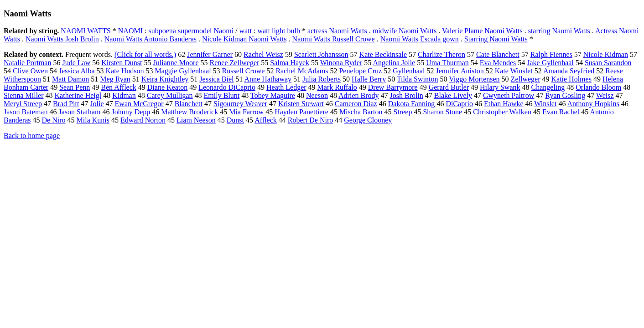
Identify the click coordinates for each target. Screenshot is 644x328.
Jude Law (76, 63)
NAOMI (130, 31)
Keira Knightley (165, 79)
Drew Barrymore (393, 87)
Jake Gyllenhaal (550, 63)
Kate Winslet (514, 71)
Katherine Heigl (78, 95)
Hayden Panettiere (301, 112)
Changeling (548, 87)
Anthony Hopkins (593, 104)
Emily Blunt (222, 95)
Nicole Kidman (606, 54)
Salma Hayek (290, 63)
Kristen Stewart (301, 104)
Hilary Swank (500, 87)
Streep (403, 112)
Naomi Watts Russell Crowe (334, 39)
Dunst (235, 120)
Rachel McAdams (302, 71)
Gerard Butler (449, 87)
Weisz (605, 95)
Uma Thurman (447, 63)
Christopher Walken (502, 112)
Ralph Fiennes (551, 54)
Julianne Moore (176, 63)
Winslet (545, 104)
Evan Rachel (561, 112)
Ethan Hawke (504, 104)
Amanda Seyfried (569, 71)
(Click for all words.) (145, 54)
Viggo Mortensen (474, 79)
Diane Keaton (167, 87)
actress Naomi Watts (337, 31)
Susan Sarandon (608, 63)
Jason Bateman (26, 112)
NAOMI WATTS (86, 31)
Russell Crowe (244, 71)
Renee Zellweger (235, 63)
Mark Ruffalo (337, 87)
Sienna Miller (24, 95)
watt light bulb (279, 31)
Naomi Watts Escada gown (420, 39)
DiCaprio (459, 104)
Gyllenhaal (409, 71)
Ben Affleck (118, 87)
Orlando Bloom (598, 87)
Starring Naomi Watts (496, 39)
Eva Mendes (498, 63)
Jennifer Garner (210, 54)
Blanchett (189, 104)
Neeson (317, 95)
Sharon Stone (442, 112)
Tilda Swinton (418, 79)
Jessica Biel (216, 79)
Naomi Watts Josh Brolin (62, 39)
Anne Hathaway (268, 79)
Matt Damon (70, 79)
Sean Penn (75, 87)
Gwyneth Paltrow (509, 95)
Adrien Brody (358, 95)
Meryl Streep (23, 104)
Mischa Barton (361, 112)
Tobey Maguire (273, 95)
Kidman (124, 95)
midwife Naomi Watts (405, 31)
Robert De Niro (311, 120)
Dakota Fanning (412, 104)
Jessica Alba (77, 71)
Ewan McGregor (139, 104)
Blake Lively (453, 95)
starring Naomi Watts (559, 31)
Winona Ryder (341, 63)
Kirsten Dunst (122, 63)
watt (246, 31)
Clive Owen (30, 71)
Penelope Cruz (360, 71)
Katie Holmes (571, 79)
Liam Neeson (196, 120)
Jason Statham (79, 112)
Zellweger (526, 79)
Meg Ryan (115, 79)
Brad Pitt (66, 104)
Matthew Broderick (190, 112)
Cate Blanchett (498, 54)
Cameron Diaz (356, 104)
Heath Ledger (286, 87)
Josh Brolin (407, 95)
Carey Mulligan (170, 95)
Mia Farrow (246, 112)
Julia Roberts (322, 79)
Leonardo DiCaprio (227, 87)
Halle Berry (369, 79)
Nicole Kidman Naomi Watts (244, 39)
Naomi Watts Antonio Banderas (151, 39)
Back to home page (32, 136)
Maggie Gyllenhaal (183, 71)
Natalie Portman (27, 63)
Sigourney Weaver (240, 104)
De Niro (54, 120)
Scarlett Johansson (321, 54)
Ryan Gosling (565, 95)
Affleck (266, 120)
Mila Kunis (93, 120)
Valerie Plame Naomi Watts (482, 31)
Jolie (97, 104)
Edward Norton (143, 120)
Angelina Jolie (394, 63)
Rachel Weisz (263, 54)
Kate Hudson (125, 71)
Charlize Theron (441, 54)
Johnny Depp (131, 112)
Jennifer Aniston (460, 71)
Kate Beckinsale (383, 54)
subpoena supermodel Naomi (191, 31)
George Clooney (368, 120)
